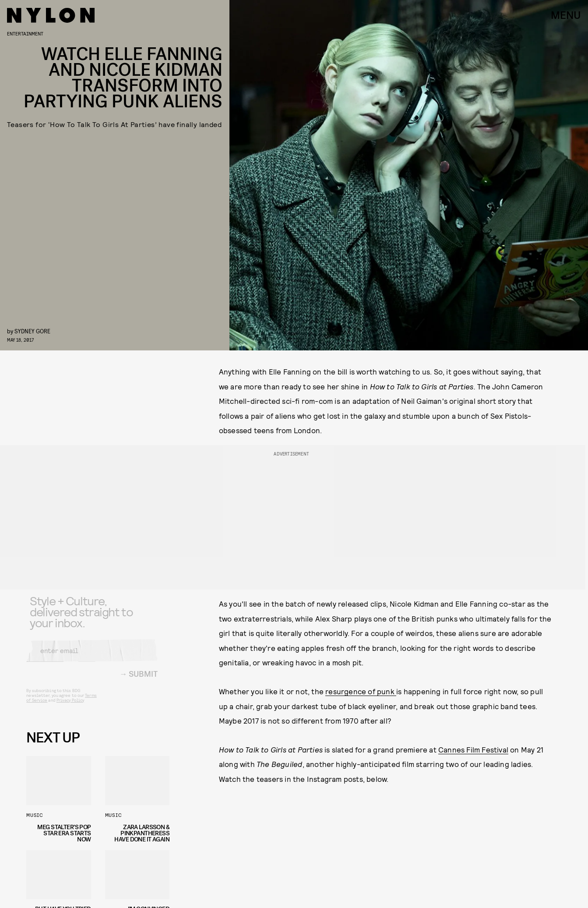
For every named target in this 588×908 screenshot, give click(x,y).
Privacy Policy (70, 707)
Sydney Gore (32, 331)
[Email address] (92, 657)
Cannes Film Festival (473, 749)
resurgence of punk (361, 691)
